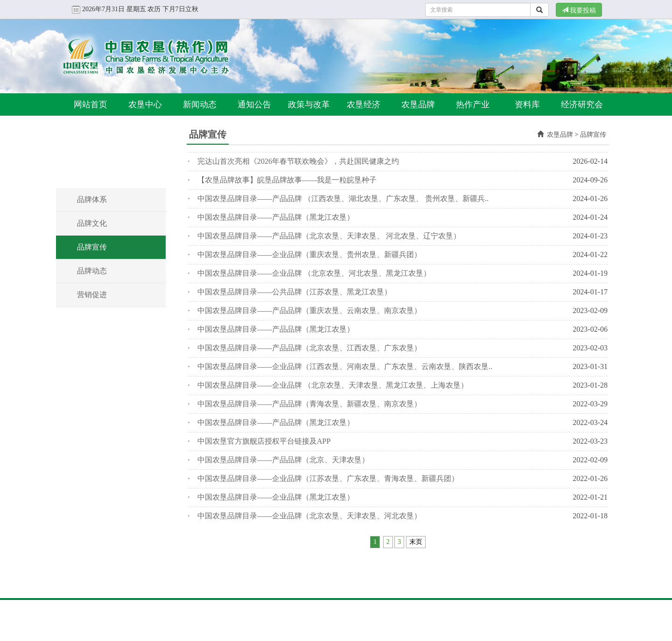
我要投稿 (579, 10)
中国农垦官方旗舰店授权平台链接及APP (264, 441)
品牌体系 (92, 199)
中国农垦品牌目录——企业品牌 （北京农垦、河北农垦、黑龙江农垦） (314, 273)
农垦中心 (145, 105)
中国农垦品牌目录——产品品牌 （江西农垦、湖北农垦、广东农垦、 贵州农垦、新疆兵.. (343, 199)
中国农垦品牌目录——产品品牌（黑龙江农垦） (276, 217)
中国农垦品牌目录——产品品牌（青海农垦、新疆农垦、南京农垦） (309, 404)
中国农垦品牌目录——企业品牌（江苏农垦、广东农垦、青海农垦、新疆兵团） (328, 478)
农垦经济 (364, 105)
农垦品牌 (418, 105)
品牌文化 (92, 223)
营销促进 (92, 295)
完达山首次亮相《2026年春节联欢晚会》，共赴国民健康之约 (298, 161)
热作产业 (473, 105)
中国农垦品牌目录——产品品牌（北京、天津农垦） (283, 460)
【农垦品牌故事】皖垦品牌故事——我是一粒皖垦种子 (287, 180)
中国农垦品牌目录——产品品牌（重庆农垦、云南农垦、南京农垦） (309, 310)
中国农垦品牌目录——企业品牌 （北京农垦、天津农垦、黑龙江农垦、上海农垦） (333, 385)
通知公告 (254, 105)
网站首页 (91, 105)
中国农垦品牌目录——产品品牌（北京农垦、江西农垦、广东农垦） (309, 348)
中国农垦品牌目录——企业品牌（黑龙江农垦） (276, 497)
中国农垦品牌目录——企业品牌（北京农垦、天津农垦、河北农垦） (309, 516)
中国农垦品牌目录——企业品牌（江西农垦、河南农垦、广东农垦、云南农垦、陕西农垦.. (345, 366)
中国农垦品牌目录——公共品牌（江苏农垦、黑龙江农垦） (294, 292)
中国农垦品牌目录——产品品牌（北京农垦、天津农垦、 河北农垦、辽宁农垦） (329, 236)
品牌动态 (92, 271)
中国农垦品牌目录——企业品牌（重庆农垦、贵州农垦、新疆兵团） (309, 254)
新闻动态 (200, 105)
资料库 (527, 105)
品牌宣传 (92, 247)
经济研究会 (582, 105)
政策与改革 (309, 105)
